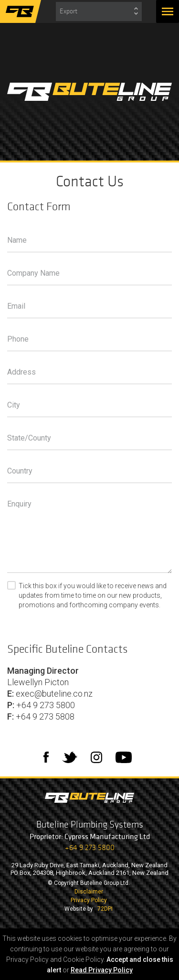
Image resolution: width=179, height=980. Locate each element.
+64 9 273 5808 (45, 716)
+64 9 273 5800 (46, 705)
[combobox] (99, 11)
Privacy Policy (89, 900)
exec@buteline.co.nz (54, 694)
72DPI (105, 909)
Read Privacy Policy (102, 970)
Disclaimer (89, 892)
